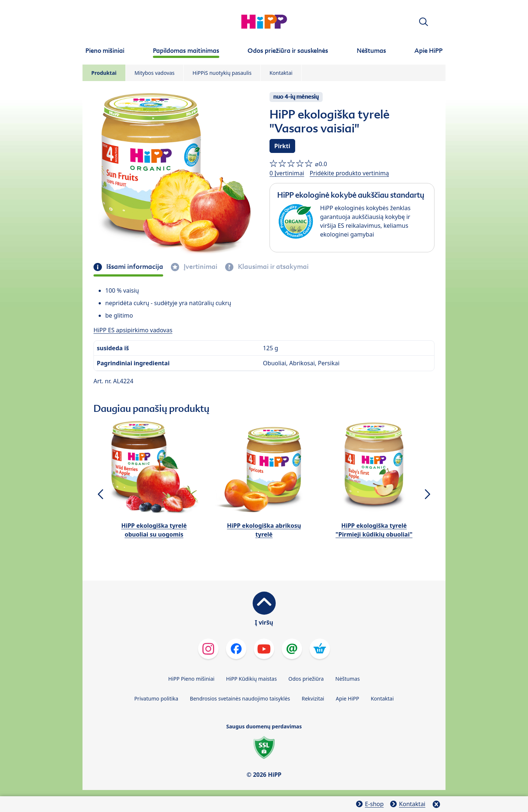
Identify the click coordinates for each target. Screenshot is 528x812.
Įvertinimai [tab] (200, 267)
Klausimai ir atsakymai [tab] (273, 267)
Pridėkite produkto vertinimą (349, 173)
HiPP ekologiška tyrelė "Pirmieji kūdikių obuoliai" (374, 530)
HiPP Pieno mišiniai (191, 679)
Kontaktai (281, 73)
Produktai (104, 73)
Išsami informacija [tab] (134, 267)
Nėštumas (348, 679)
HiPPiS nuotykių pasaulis (222, 73)
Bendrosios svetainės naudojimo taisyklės (240, 698)
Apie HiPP (348, 698)
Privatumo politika (156, 698)
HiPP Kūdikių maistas (252, 679)
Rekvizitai (313, 698)
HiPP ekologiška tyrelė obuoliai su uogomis (154, 530)
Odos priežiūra (306, 679)
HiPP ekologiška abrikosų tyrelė (264, 530)
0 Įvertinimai (287, 173)
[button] (423, 22)
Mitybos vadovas (155, 73)
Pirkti (282, 146)
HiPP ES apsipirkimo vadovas (133, 330)
